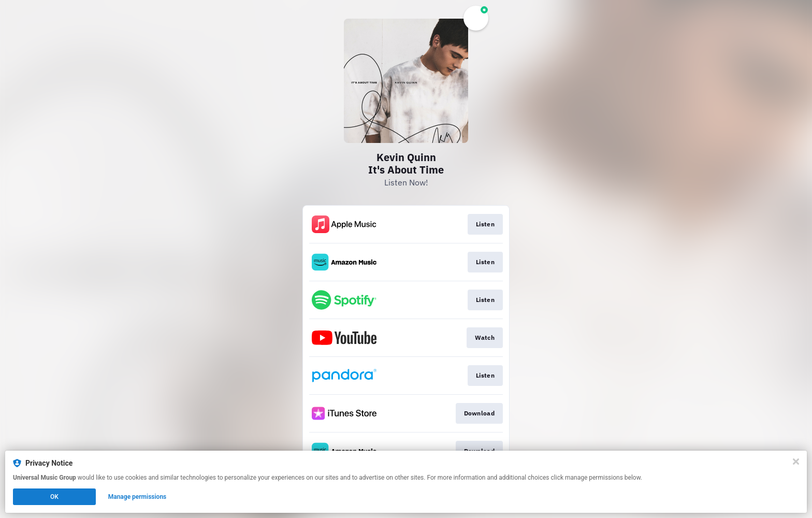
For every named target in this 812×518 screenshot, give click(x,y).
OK (54, 497)
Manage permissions (137, 497)
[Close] (796, 462)
